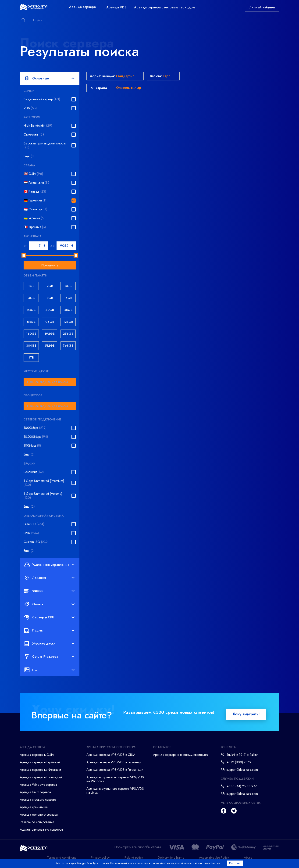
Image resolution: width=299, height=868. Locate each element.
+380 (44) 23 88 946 (242, 786)
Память (49, 630)
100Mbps (32, 446)
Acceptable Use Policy (214, 857)
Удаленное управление (49, 565)
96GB (50, 322)
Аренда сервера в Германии (40, 762)
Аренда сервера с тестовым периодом (164, 7)
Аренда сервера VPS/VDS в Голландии (115, 770)
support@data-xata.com (242, 770)
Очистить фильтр (129, 88)
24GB (31, 310)
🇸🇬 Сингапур (35, 209)
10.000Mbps (36, 437)
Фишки (49, 591)
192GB (50, 334)
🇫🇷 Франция (35, 227)
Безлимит (34, 472)
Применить (50, 265)
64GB (31, 322)
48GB (68, 310)
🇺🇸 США (33, 174)
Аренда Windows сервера (38, 785)
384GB (31, 346)
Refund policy (134, 857)
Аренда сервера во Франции (40, 770)
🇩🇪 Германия (36, 200)
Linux (31, 533)
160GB (31, 334)
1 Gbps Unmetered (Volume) (43, 496)
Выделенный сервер (42, 99)
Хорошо (235, 863)
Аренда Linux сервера (35, 792)
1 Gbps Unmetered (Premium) (44, 483)
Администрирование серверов (41, 829)
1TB (31, 357)
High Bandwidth (38, 126)
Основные (49, 78)
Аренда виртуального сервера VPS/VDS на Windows (115, 779)
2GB (50, 286)
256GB (68, 334)
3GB (68, 286)
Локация (49, 578)
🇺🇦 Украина (34, 218)
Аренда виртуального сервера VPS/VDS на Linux (115, 791)
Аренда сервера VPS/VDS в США (111, 755)
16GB (68, 298)
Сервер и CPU (49, 617)
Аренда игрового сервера (38, 800)
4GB (31, 298)
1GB (31, 286)
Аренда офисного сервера (39, 814)
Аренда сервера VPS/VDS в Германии (114, 762)
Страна (99, 88)
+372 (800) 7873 (239, 762)
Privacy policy (100, 857)
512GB (50, 346)
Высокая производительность (45, 145)
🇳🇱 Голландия (37, 183)
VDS (30, 108)
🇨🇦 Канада (35, 192)
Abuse (248, 857)
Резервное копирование (37, 822)
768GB (68, 346)
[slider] (24, 255)
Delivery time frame (171, 857)
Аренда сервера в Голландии (41, 777)
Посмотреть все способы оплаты (138, 847)
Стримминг (35, 135)
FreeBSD (34, 524)
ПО (49, 670)
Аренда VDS (116, 7)
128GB (68, 322)
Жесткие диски (49, 644)
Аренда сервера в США (37, 755)
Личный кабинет (262, 7)
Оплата (49, 604)
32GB (50, 310)
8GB (50, 298)
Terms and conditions (61, 857)
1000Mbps (35, 428)
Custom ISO (36, 542)
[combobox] (50, 382)
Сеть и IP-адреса (49, 657)
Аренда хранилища (34, 807)
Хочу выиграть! (246, 714)
